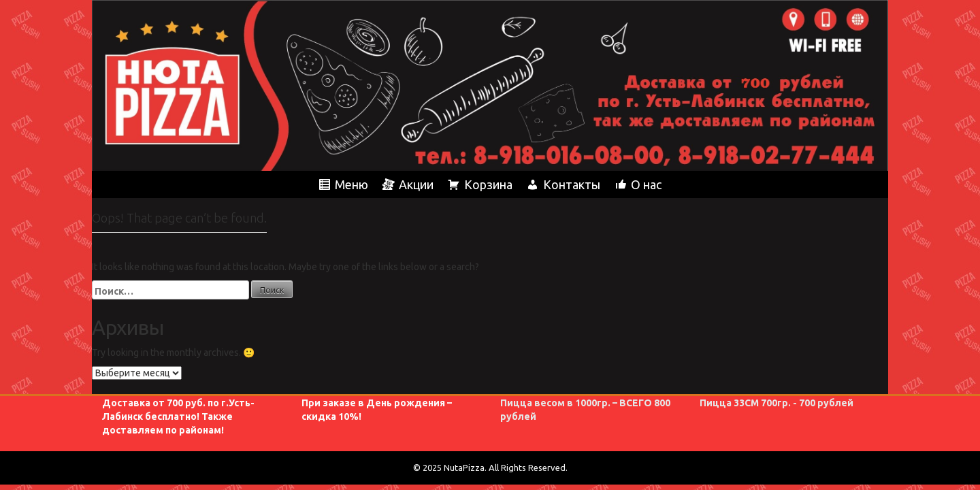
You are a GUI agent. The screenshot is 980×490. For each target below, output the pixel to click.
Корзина (488, 184)
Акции (416, 184)
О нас (646, 184)
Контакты (572, 184)
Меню (352, 184)
